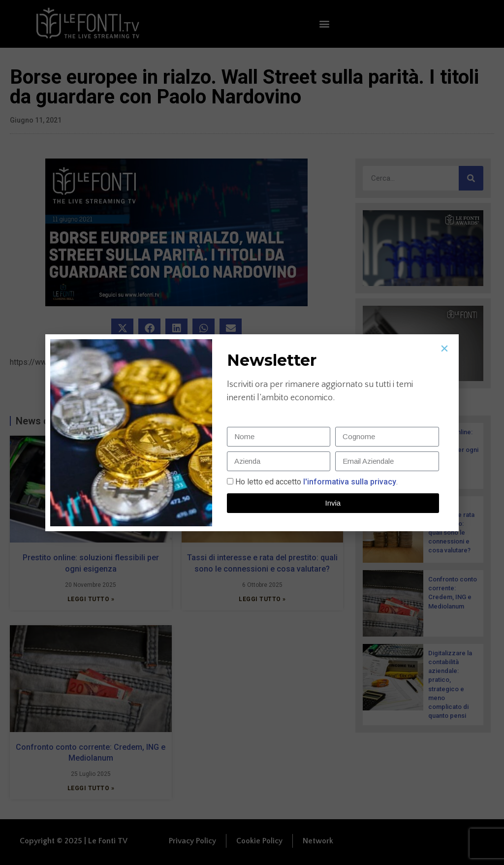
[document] (252, 432)
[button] (444, 349)
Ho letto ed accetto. (316, 482)
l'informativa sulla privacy (349, 482)
